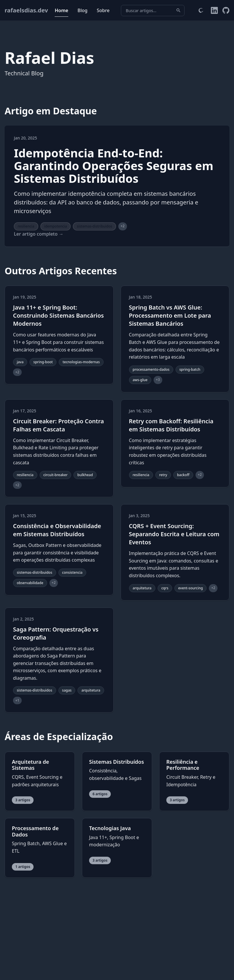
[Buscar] (178, 10)
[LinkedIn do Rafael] (214, 10)
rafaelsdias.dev (26, 10)
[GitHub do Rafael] (226, 10)
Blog (82, 10)
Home (61, 10)
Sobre (103, 10)
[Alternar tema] (201, 10)
